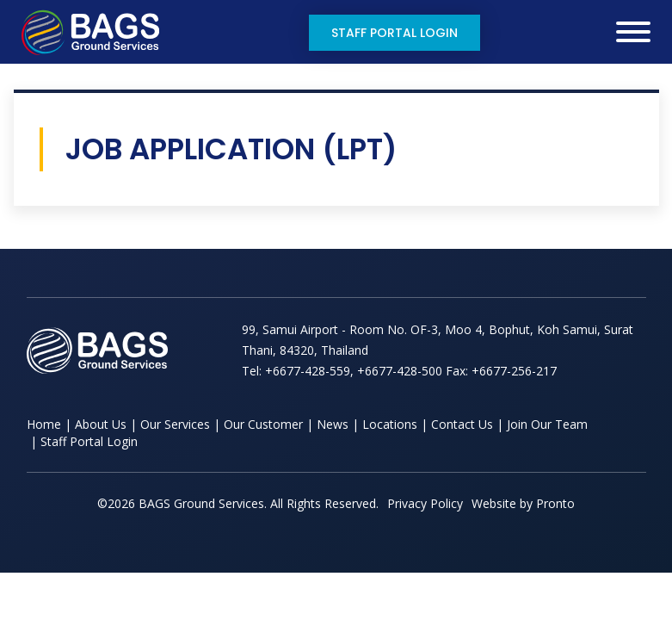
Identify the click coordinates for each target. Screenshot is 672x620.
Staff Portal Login (395, 33)
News (333, 424)
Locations (390, 424)
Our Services (175, 424)
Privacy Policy (425, 503)
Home (44, 424)
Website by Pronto (523, 503)
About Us (101, 424)
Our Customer (263, 424)
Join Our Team (547, 424)
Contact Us (462, 424)
